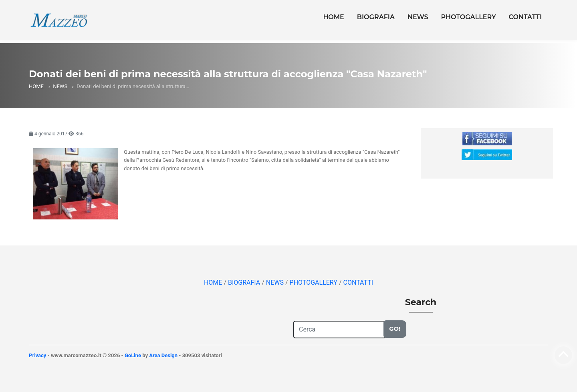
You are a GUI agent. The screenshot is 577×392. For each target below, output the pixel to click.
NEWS (418, 17)
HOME (333, 17)
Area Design (163, 355)
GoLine (133, 355)
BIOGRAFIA (376, 17)
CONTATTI (525, 17)
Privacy (37, 355)
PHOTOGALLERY (469, 17)
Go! (395, 329)
